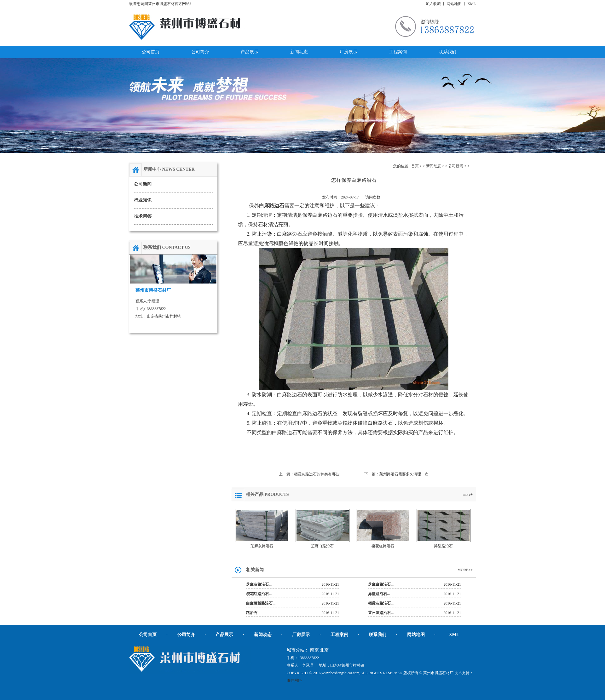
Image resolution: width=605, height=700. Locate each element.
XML (472, 4)
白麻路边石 (272, 206)
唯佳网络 (294, 680)
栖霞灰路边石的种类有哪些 (317, 474)
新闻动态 (434, 166)
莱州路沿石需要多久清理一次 (404, 474)
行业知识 (143, 200)
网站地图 (454, 4)
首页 (415, 166)
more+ (468, 495)
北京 (324, 650)
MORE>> (465, 570)
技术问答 (143, 216)
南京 (314, 650)
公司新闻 (143, 184)
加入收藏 (433, 4)
